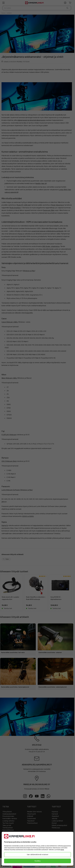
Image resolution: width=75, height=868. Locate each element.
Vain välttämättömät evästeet (37, 855)
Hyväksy (37, 861)
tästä (62, 850)
